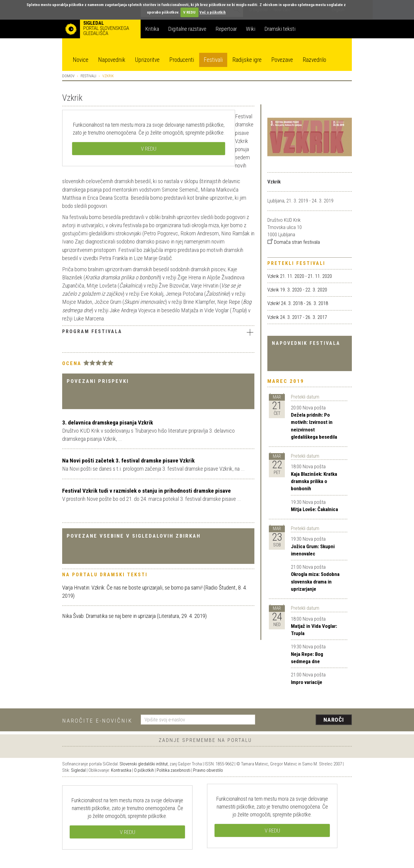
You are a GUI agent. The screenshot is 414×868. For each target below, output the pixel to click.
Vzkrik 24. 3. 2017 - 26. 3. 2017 (297, 317)
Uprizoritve (147, 60)
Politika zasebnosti (174, 770)
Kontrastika (121, 770)
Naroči (334, 720)
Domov (68, 76)
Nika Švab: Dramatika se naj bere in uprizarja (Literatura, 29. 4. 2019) (134, 616)
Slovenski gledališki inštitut (144, 764)
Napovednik (112, 60)
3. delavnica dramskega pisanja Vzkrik (108, 423)
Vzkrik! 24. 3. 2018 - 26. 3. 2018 (298, 303)
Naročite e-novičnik (97, 721)
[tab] (158, 333)
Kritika (152, 29)
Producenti (182, 60)
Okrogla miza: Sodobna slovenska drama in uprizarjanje (315, 582)
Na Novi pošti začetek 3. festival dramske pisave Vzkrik (128, 461)
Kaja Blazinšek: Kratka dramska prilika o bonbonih (314, 481)
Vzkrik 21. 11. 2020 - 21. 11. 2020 (300, 276)
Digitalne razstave (187, 29)
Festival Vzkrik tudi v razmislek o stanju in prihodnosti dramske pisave (146, 491)
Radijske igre (247, 60)
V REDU (189, 12)
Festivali (213, 60)
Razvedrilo (314, 60)
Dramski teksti (280, 29)
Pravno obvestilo (208, 770)
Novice (81, 60)
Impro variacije (307, 682)
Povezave (282, 60)
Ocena (72, 363)
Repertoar (226, 29)
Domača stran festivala (294, 242)
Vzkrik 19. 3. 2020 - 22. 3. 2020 (297, 290)
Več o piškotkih (213, 12)
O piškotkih (144, 770)
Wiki (251, 29)
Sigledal (78, 770)
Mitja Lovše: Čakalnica (314, 509)
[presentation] (307, 720)
